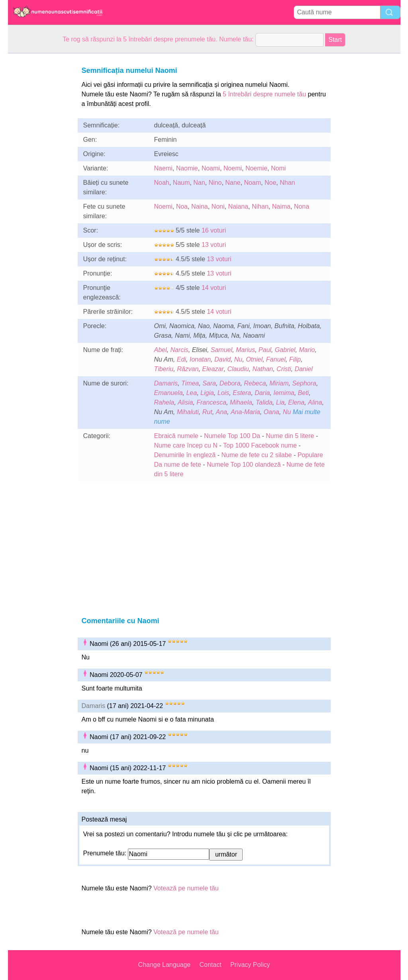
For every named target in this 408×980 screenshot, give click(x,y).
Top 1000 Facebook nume (260, 445)
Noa (182, 206)
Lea (191, 393)
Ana (222, 412)
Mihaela (241, 402)
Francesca (211, 402)
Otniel (254, 359)
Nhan (287, 183)
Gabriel (285, 350)
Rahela (164, 402)
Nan (199, 183)
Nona (302, 206)
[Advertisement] (40, 173)
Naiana (238, 206)
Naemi (163, 168)
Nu (238, 359)
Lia (280, 402)
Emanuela (169, 393)
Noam (252, 183)
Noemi (233, 168)
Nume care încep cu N (186, 445)
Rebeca (255, 383)
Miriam (279, 383)
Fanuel (276, 359)
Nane (233, 183)
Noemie (256, 168)
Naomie (187, 168)
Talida (264, 402)
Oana (272, 412)
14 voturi (214, 288)
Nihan (260, 206)
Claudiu (238, 369)
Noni (218, 206)
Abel (161, 350)
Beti (304, 393)
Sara (209, 383)
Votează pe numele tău (186, 888)
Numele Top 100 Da (232, 436)
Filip (295, 359)
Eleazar (213, 369)
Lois (223, 393)
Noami (211, 168)
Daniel (303, 369)
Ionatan (200, 359)
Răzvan (188, 369)
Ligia (207, 393)
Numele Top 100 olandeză (244, 465)
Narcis (179, 350)
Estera (242, 393)
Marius (245, 350)
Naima (281, 206)
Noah (162, 183)
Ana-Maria (245, 412)
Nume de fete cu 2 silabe (256, 455)
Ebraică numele (176, 436)
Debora (230, 383)
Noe (270, 183)
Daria (262, 393)
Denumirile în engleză (185, 455)
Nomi (278, 168)
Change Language (165, 965)
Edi (181, 359)
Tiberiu (164, 369)
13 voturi (214, 245)
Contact (210, 965)
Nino (215, 183)
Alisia (185, 402)
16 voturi (214, 230)
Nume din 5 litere (290, 436)
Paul (265, 350)
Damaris (166, 383)
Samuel (222, 350)
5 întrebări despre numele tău (264, 94)
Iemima (284, 393)
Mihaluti (188, 412)
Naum (181, 183)
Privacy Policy (250, 965)
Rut (207, 412)
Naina (200, 206)
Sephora (304, 383)
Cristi (284, 369)
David (223, 359)
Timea (190, 383)
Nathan (263, 369)
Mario (307, 350)
